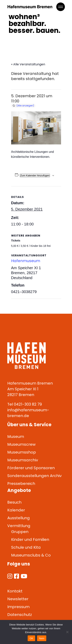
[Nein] (67, 632)
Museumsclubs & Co (31, 555)
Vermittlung (19, 526)
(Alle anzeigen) (25, 106)
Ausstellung (19, 518)
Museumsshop (22, 452)
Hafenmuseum (26, 261)
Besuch (14, 502)
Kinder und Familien (30, 540)
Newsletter (18, 599)
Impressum (18, 607)
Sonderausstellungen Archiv (34, 476)
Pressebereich (21, 484)
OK (31, 638)
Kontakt (15, 591)
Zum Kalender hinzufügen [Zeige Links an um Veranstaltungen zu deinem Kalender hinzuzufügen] (35, 175)
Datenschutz (20, 615)
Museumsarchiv (23, 460)
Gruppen (20, 532)
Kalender (16, 510)
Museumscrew (21, 444)
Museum (16, 437)
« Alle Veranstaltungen (28, 64)
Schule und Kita (26, 547)
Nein (42, 638)
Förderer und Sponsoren (31, 468)
